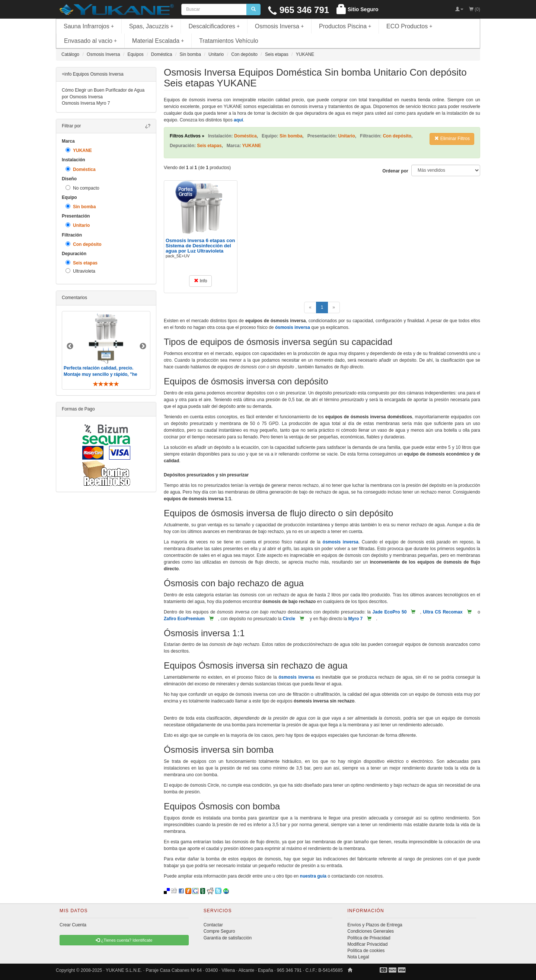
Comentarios (74, 298)
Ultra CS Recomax (443, 612)
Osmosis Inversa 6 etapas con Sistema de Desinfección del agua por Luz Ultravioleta (200, 246)
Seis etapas (82, 263)
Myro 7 (356, 619)
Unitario (78, 225)
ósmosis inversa (293, 327)
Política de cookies (366, 951)
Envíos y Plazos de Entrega (375, 925)
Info (200, 281)
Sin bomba (81, 207)
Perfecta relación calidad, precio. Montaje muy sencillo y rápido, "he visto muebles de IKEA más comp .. (101, 374)
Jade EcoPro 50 (390, 612)
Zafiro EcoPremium (184, 619)
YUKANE (79, 150)
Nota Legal (358, 957)
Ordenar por (395, 171)
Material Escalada (158, 41)
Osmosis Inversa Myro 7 (86, 103)
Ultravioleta (80, 271)
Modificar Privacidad (367, 944)
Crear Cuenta (73, 925)
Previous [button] (70, 346)
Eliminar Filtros (452, 139)
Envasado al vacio (90, 41)
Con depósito (84, 244)
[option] (106, 350)
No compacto (82, 188)
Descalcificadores (214, 26)
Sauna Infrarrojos (89, 26)
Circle (289, 619)
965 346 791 (299, 10)
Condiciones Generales (371, 931)
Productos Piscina (345, 26)
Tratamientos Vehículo (229, 41)
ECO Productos (409, 26)
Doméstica (81, 169)
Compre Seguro (219, 931)
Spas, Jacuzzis (151, 26)
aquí (238, 120)
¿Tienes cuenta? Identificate (124, 940)
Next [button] (143, 346)
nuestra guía (313, 876)
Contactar (213, 925)
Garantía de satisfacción (228, 938)
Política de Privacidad (369, 938)
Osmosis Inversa (280, 26)
